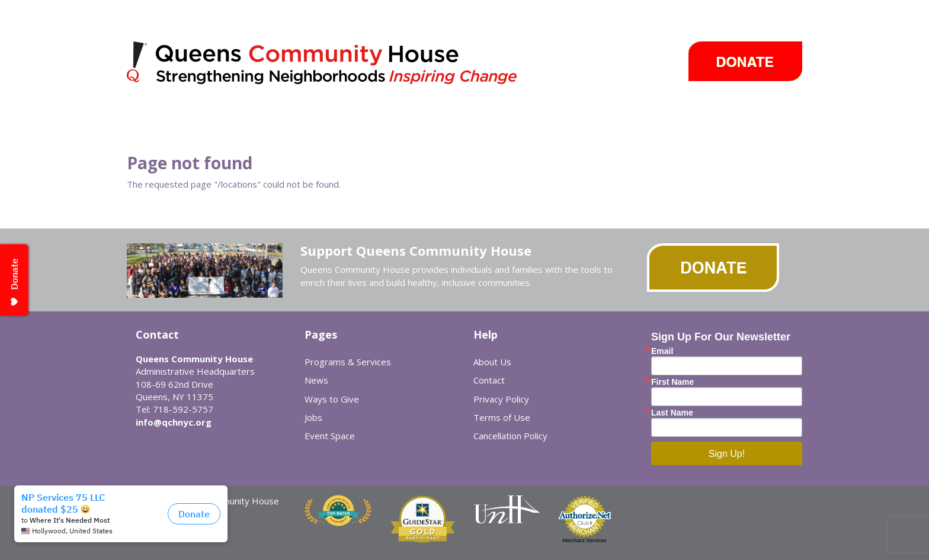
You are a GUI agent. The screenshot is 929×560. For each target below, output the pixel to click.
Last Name (672, 413)
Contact (489, 380)
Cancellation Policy (510, 436)
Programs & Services (348, 362)
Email (662, 351)
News (316, 380)
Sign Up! (727, 454)
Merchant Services (584, 540)
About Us (492, 362)
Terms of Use (502, 417)
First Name (672, 382)
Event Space (330, 436)
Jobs (313, 417)
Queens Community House (339, 65)
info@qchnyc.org (174, 422)
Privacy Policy (501, 399)
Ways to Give (332, 399)
